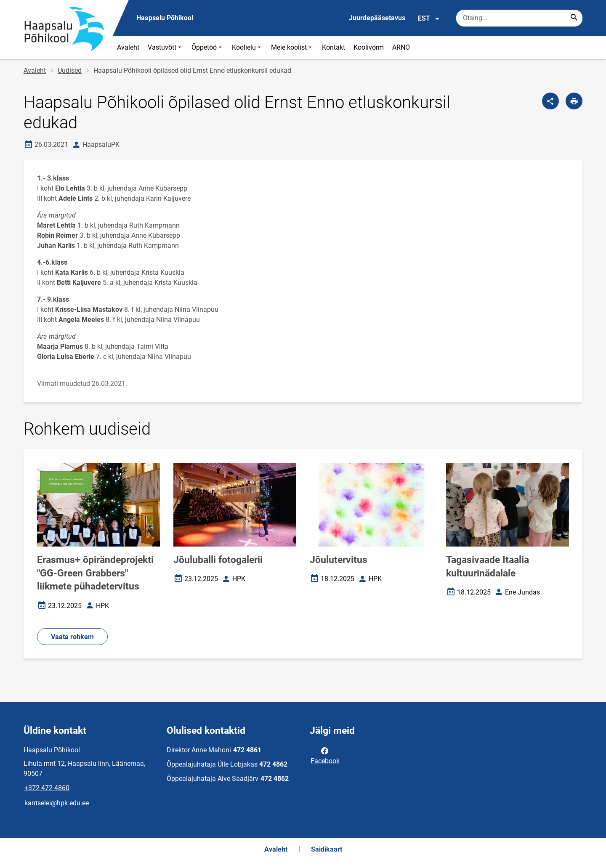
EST (429, 19)
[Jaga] (550, 101)
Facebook (325, 755)
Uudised (70, 70)
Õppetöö (207, 47)
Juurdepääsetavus (377, 18)
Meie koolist (292, 47)
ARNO (401, 47)
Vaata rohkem (72, 637)
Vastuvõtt (165, 47)
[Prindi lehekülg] (574, 101)
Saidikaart (327, 849)
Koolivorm (369, 47)
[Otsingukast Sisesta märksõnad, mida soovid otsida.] (519, 18)
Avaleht (128, 47)
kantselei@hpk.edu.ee (57, 803)
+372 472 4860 (47, 788)
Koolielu (247, 47)
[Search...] (574, 18)
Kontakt (334, 47)
